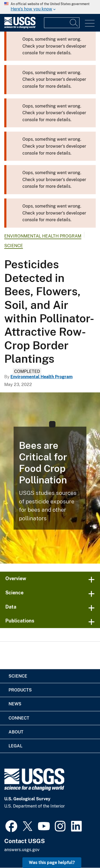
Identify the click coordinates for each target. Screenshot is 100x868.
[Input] (62, 23)
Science (14, 246)
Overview (16, 578)
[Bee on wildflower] (50, 478)
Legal (15, 746)
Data (11, 607)
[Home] (20, 27)
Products (20, 690)
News (15, 704)
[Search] (74, 23)
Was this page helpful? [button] (52, 863)
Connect (19, 718)
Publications (20, 621)
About (16, 732)
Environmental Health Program (43, 236)
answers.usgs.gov (22, 850)
